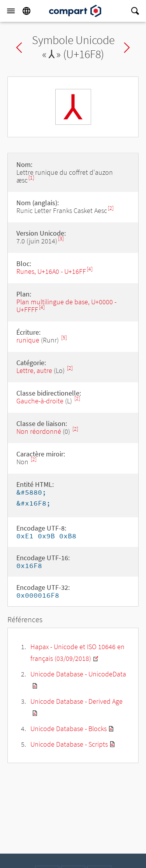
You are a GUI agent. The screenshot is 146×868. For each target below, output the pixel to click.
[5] (64, 338)
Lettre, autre (34, 370)
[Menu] (11, 11)
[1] (31, 178)
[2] (111, 208)
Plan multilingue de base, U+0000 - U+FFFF (66, 306)
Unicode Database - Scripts (69, 744)
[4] (90, 269)
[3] (61, 239)
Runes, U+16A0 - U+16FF (51, 271)
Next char (127, 48)
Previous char (19, 48)
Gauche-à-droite (40, 401)
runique (28, 340)
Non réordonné (39, 431)
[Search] (135, 11)
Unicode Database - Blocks (69, 729)
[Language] (26, 11)
